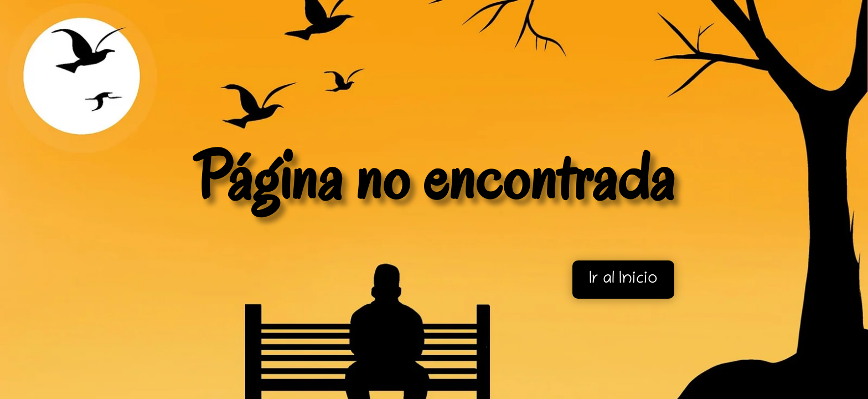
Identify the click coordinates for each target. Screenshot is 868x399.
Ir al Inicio (623, 280)
